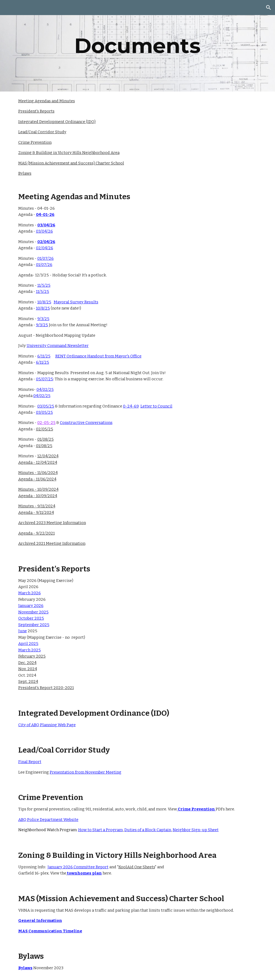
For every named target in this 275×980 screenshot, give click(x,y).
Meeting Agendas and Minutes (47, 101)
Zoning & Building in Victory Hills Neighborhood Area (69, 153)
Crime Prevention (35, 142)
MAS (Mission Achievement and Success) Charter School (71, 163)
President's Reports (36, 111)
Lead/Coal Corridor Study (42, 132)
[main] (137, 46)
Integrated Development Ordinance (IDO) (57, 122)
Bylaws (25, 173)
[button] (269, 8)
